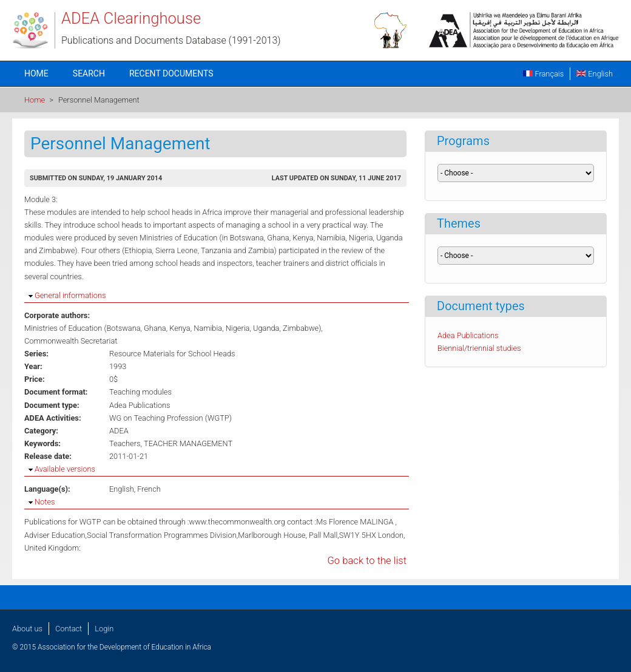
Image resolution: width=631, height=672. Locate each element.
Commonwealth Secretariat (71, 341)
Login (104, 629)
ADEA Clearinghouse (131, 18)
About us (27, 629)
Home (36, 73)
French (149, 489)
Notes (45, 502)
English (595, 74)
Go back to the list (367, 561)
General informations (70, 295)
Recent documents (171, 73)
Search (89, 73)
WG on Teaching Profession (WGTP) (170, 418)
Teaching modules (140, 392)
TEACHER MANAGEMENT (188, 443)
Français (543, 74)
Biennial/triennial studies (479, 348)
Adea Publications (140, 405)
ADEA (119, 431)
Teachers (125, 443)
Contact (69, 629)
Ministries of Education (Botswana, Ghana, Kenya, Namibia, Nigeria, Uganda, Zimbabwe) (173, 328)
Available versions (65, 469)
